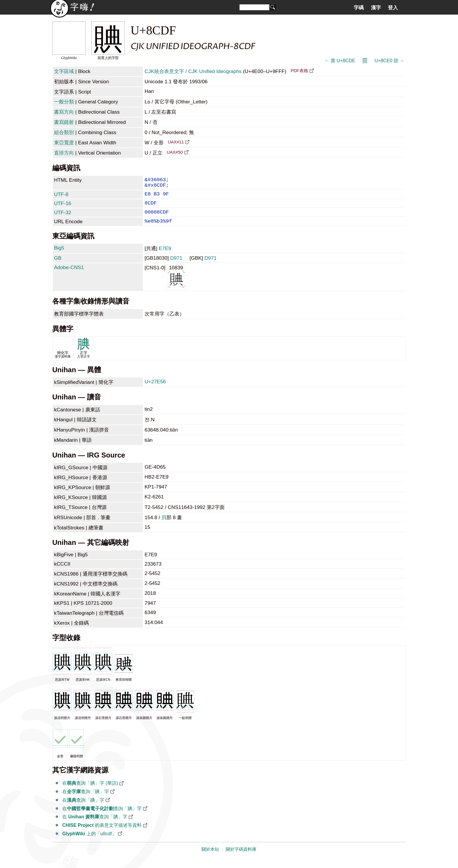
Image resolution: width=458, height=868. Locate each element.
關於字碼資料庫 (241, 857)
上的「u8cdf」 (89, 841)
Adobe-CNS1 (69, 275)
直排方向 (64, 153)
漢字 (376, 8)
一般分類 (64, 102)
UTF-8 (61, 197)
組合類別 (64, 132)
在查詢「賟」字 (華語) (90, 791)
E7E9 (165, 256)
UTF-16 (63, 207)
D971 (176, 266)
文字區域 (64, 71)
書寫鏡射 (64, 122)
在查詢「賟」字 (86, 799)
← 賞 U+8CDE (340, 61)
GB (58, 266)
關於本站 (210, 857)
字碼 (359, 8)
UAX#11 (176, 142)
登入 (393, 8)
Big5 (59, 255)
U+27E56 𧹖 (156, 389)
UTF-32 (63, 218)
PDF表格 (299, 71)
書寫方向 (64, 112)
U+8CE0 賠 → (389, 61)
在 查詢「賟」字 (95, 824)
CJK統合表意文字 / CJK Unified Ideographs (193, 71)
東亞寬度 (64, 143)
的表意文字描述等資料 (102, 833)
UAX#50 (175, 152)
